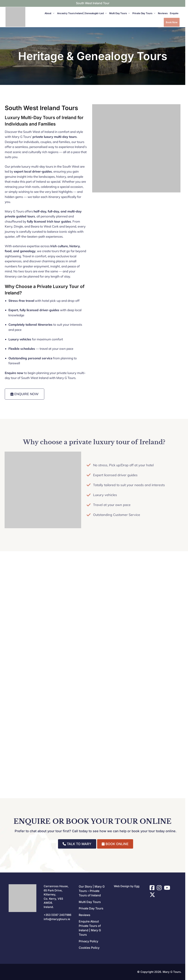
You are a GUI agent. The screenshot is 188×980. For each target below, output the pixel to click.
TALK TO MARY (77, 844)
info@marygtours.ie (57, 919)
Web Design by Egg (127, 886)
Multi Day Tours (90, 902)
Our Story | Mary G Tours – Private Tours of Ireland (92, 891)
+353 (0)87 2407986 (57, 915)
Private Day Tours (91, 908)
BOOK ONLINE (115, 844)
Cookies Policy (89, 948)
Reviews (85, 915)
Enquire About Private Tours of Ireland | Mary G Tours (90, 928)
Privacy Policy (88, 941)
